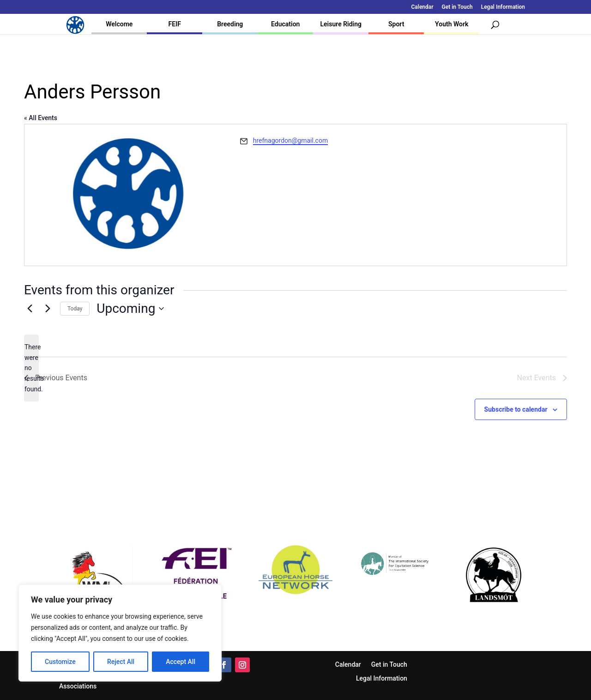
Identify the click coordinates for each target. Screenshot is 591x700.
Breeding (230, 24)
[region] (120, 633)
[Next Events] (48, 309)
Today (75, 309)
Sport (396, 24)
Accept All (181, 662)
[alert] (31, 368)
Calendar (422, 7)
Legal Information (503, 7)
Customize (60, 662)
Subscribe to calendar (516, 409)
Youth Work (452, 24)
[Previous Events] (30, 309)
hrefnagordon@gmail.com (290, 140)
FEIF (175, 24)
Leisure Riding (341, 24)
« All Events (41, 118)
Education (285, 24)
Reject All (121, 662)
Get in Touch (457, 7)
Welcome (119, 24)
